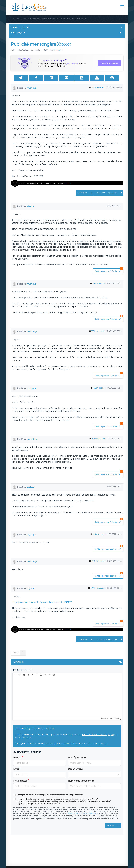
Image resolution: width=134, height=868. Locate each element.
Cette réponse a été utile (109, 270)
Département (75, 769)
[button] (15, 675)
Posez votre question (110, 193)
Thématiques (67, 28)
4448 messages (98, 588)
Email (16, 769)
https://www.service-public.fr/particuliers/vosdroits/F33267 (42, 602)
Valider (114, 825)
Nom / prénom (77, 758)
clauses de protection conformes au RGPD (83, 813)
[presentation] (15, 675)
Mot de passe (20, 781)
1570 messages (98, 331)
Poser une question (110, 63)
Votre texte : (22, 670)
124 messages (98, 87)
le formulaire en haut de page (97, 735)
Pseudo (17, 758)
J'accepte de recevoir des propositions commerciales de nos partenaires (50, 795)
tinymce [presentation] (116, 718)
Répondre (86, 193)
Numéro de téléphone (81, 781)
